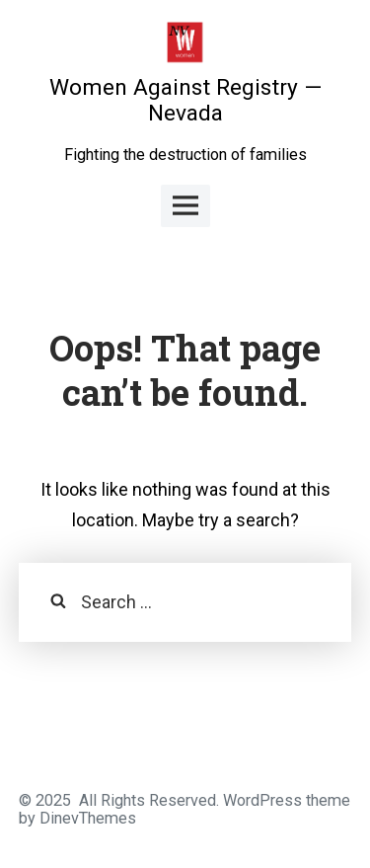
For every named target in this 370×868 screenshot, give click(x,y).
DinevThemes (86, 818)
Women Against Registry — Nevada (185, 100)
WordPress (262, 800)
